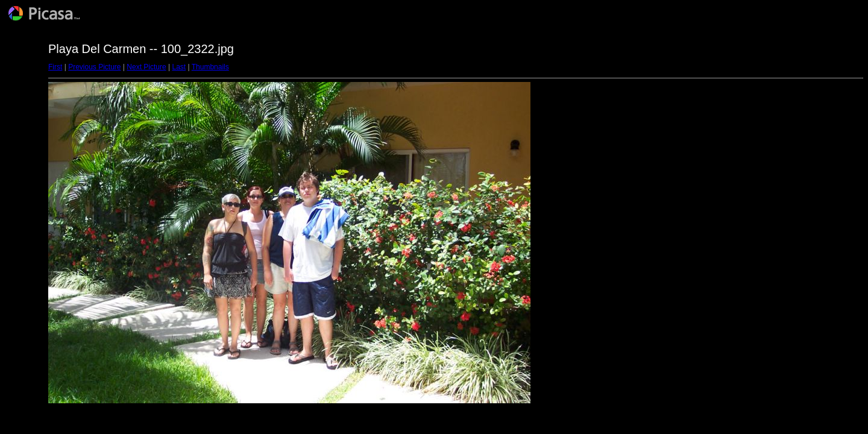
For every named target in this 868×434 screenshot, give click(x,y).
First (55, 67)
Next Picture (146, 67)
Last (179, 67)
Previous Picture (94, 67)
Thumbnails (210, 67)
